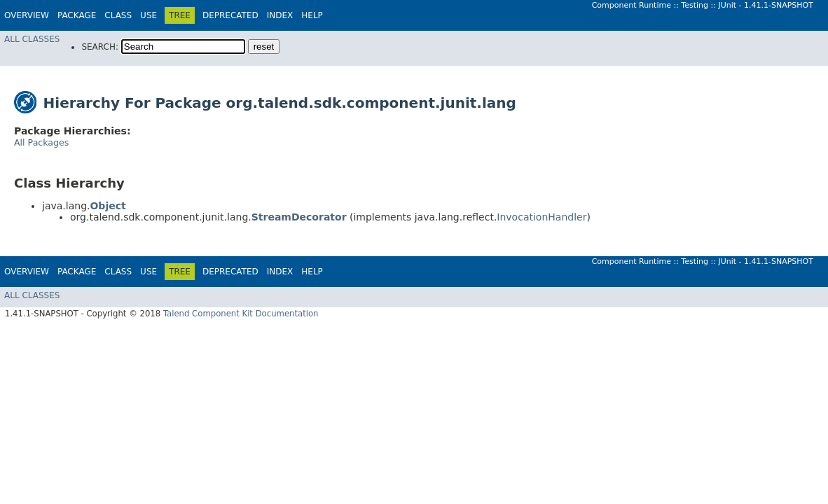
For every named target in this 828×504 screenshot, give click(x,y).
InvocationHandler (541, 217)
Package (77, 15)
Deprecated (230, 15)
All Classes (32, 39)
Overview (27, 15)
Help (312, 15)
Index (280, 15)
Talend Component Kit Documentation (241, 314)
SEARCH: (100, 47)
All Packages (41, 142)
